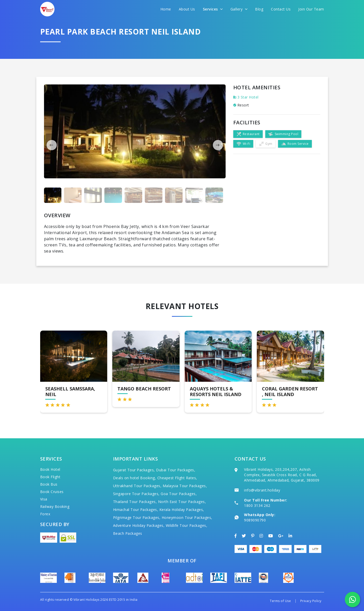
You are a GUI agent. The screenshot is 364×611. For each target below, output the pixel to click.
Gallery (239, 9)
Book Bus (49, 484)
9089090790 (255, 520)
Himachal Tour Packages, (136, 510)
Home (166, 9)
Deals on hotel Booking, (135, 478)
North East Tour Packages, (182, 502)
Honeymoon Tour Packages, (187, 517)
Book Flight (50, 477)
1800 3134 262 (257, 505)
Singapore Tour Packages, (136, 494)
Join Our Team (311, 9)
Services (213, 9)
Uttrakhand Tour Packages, (137, 486)
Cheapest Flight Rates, (177, 478)
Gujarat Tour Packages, (134, 470)
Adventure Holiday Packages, (139, 525)
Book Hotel (50, 469)
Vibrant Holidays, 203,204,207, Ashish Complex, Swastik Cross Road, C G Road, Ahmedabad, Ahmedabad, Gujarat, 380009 (282, 475)
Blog (259, 9)
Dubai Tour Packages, (176, 470)
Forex (45, 514)
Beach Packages (128, 533)
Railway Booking (55, 506)
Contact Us (281, 9)
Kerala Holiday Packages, (182, 510)
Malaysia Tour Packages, (185, 486)
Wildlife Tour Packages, (187, 525)
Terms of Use (280, 601)
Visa (44, 499)
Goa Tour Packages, (179, 494)
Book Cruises (52, 492)
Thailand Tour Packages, (135, 502)
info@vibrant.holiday (262, 490)
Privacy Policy (311, 601)
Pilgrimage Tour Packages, (137, 517)
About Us (187, 9)
